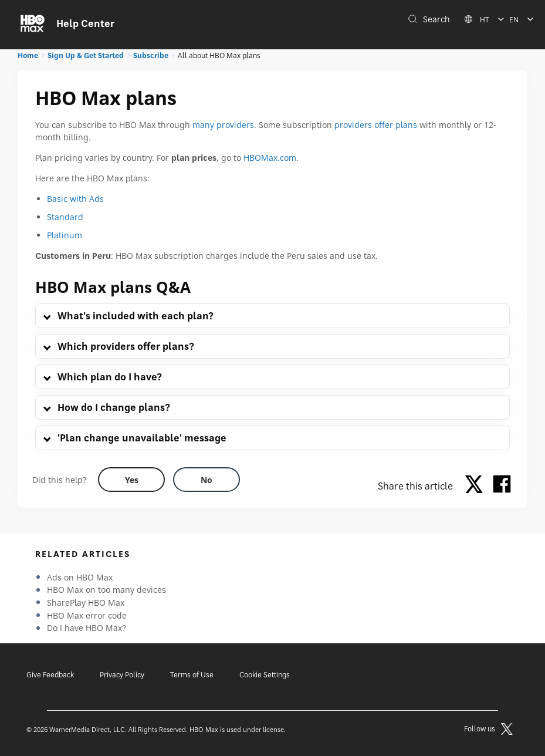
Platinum (65, 235)
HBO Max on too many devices (106, 590)
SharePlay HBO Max (86, 603)
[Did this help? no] (207, 480)
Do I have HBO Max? (87, 628)
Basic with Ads (75, 199)
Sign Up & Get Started (86, 55)
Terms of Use (192, 675)
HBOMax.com (270, 158)
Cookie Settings (265, 675)
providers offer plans (376, 125)
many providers (223, 125)
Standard (65, 217)
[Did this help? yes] (131, 480)
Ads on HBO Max (80, 577)
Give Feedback (50, 675)
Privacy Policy (122, 675)
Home (28, 55)
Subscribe (151, 55)
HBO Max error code (87, 615)
